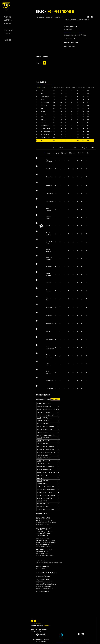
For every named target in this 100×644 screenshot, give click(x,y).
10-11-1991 (39, 444)
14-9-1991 (39, 421)
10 (37, 117)
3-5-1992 (39, 510)
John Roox (58, 563)
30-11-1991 (39, 452)
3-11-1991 (39, 441)
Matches (8, 20)
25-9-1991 (39, 424)
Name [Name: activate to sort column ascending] (49, 153)
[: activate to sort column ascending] (57, 153)
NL (5, 40)
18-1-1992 (39, 467)
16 (37, 134)
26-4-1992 (39, 507)
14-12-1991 (39, 458)
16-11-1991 (39, 447)
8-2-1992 (39, 472)
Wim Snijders (39, 583)
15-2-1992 (39, 475)
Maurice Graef (40, 568)
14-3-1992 (39, 490)
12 (37, 123)
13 (37, 126)
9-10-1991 (39, 429)
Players (7, 17)
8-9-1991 (39, 418)
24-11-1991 (39, 449)
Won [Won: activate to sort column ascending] (67, 88)
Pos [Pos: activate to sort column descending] (38, 88)
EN (7, 40)
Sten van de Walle (41, 588)
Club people (8, 30)
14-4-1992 (39, 501)
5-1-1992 (39, 461)
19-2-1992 (39, 478)
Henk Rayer (72, 46)
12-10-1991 (39, 432)
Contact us (47, 626)
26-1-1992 (39, 470)
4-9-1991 (39, 415)
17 (37, 137)
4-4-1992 (39, 495)
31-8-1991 (39, 412)
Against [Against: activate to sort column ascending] (90, 88)
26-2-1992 (39, 484)
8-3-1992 (39, 487)
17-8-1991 (39, 404)
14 (37, 129)
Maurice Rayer (50, 563)
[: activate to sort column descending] (41, 153)
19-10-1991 (39, 435)
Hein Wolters (39, 579)
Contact (7, 33)
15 (37, 132)
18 (37, 140)
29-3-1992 (39, 492)
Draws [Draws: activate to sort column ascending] (73, 88)
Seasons (7, 23)
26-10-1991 (40, 438)
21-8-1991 (39, 406)
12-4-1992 (39, 498)
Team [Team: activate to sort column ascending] (43, 88)
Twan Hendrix (39, 586)
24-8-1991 (39, 409)
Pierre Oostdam (40, 585)
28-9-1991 (39, 427)
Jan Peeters (39, 581)
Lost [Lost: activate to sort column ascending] (79, 88)
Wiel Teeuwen (39, 591)
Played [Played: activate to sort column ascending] (56, 88)
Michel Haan (77, 35)
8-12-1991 (39, 455)
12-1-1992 (39, 464)
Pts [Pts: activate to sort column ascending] (62, 88)
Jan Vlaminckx (40, 576)
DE (10, 40)
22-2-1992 (39, 481)
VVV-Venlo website (36, 624)
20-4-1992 (39, 504)
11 (37, 120)
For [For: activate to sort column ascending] (84, 88)
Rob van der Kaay (41, 563)
